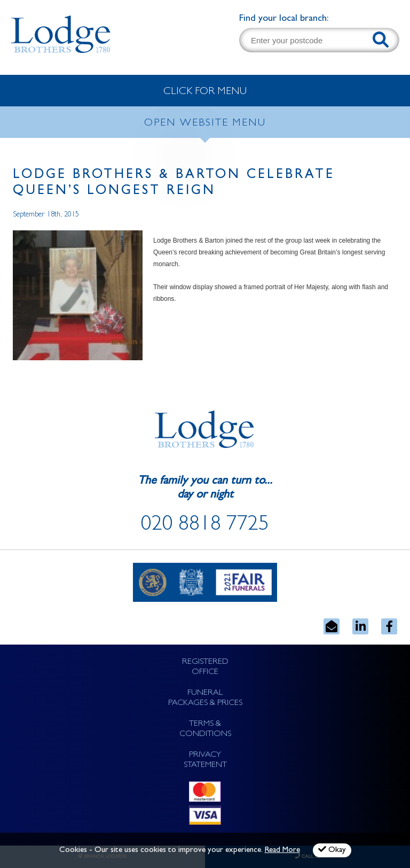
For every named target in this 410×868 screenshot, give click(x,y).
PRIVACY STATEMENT (205, 760)
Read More (282, 851)
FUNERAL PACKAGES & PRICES (205, 698)
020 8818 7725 (205, 526)
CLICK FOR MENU (205, 92)
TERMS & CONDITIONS (205, 729)
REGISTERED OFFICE (205, 667)
